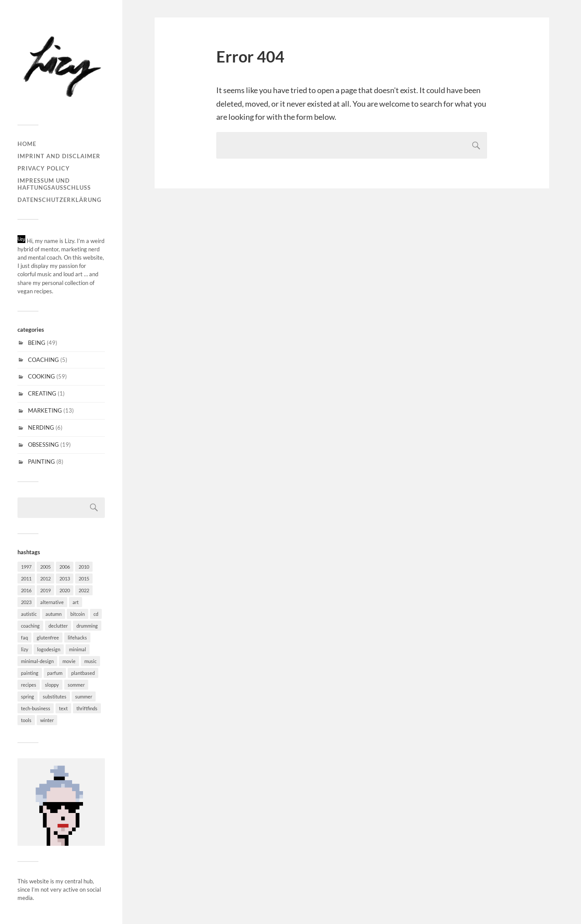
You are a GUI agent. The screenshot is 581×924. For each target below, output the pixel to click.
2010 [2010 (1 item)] (84, 567)
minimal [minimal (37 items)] (78, 649)
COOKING (41, 376)
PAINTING (41, 462)
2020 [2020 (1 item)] (65, 590)
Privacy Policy (44, 168)
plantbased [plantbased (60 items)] (83, 673)
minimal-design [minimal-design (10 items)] (37, 661)
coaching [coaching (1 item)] (30, 626)
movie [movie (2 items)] (69, 661)
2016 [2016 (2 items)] (26, 590)
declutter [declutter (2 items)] (58, 626)
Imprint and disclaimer (59, 156)
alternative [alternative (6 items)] (52, 602)
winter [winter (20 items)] (47, 720)
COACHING (43, 360)
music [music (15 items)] (90, 661)
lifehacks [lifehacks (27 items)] (77, 637)
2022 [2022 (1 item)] (84, 590)
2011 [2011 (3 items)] (26, 578)
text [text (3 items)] (63, 708)
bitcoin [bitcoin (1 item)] (78, 614)
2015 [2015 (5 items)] (84, 578)
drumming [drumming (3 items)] (87, 626)
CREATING (42, 393)
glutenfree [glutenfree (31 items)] (48, 637)
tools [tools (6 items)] (26, 720)
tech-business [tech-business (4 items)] (36, 708)
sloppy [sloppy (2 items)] (52, 685)
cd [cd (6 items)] (96, 614)
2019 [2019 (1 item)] (45, 590)
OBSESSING (43, 445)
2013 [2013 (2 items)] (65, 578)
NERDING (41, 427)
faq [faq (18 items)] (24, 637)
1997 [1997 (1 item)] (26, 567)
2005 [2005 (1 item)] (45, 567)
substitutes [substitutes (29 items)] (55, 696)
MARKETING (45, 410)
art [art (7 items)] (76, 602)
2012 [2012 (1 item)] (45, 578)
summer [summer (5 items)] (84, 696)
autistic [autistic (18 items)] (29, 614)
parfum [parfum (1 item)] (55, 673)
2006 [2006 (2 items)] (65, 567)
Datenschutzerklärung (59, 200)
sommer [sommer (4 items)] (76, 685)
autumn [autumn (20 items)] (54, 614)
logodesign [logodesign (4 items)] (49, 649)
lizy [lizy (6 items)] (25, 649)
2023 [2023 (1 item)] (26, 602)
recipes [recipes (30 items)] (29, 685)
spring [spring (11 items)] (28, 696)
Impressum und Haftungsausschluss (54, 184)
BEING (37, 343)
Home (27, 144)
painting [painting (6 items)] (30, 673)
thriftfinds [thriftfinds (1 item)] (87, 708)
